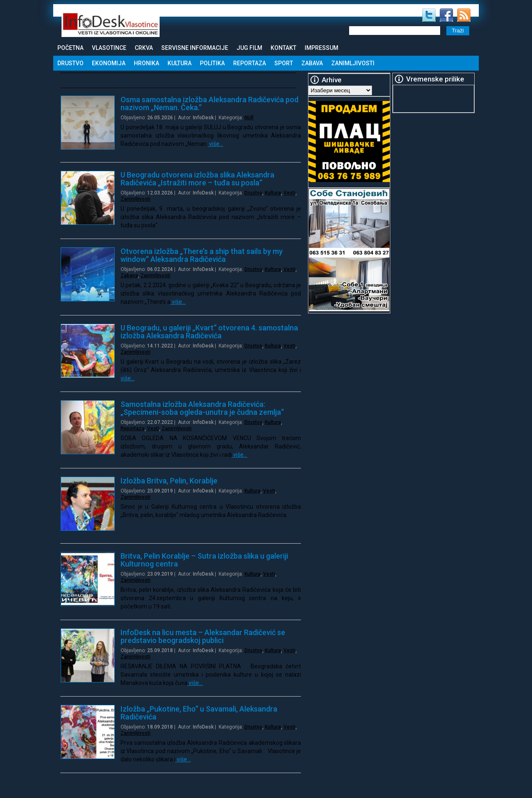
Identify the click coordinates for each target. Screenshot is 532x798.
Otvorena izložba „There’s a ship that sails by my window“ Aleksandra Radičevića (202, 255)
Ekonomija (109, 63)
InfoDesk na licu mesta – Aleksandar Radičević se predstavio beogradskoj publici (203, 636)
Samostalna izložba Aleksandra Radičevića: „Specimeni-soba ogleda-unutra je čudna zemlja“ (202, 408)
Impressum (321, 48)
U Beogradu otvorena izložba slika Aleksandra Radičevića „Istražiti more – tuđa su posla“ (197, 179)
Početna (70, 48)
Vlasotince (109, 48)
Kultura (180, 63)
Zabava (312, 63)
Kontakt (283, 48)
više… (216, 144)
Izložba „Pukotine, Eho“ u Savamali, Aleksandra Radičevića (199, 713)
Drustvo (70, 63)
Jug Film (249, 48)
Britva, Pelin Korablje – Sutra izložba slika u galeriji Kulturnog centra (204, 560)
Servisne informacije (195, 48)
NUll (249, 118)
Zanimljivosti (353, 63)
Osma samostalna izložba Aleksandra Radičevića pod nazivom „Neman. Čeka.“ (209, 103)
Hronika (147, 63)
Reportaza (250, 63)
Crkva (144, 48)
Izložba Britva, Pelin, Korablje (169, 481)
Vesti (289, 193)
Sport (284, 63)
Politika (212, 63)
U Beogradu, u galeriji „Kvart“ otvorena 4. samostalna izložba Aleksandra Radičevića (209, 332)
